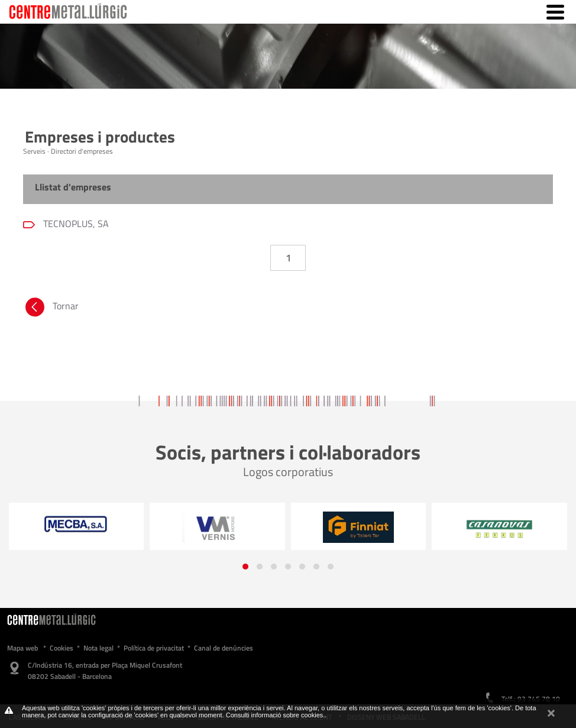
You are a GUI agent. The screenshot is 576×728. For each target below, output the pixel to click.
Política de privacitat (154, 648)
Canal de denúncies (224, 648)
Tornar (51, 309)
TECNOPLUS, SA (75, 224)
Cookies (62, 648)
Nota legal (98, 648)
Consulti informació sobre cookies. (276, 715)
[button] (245, 567)
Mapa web (22, 648)
